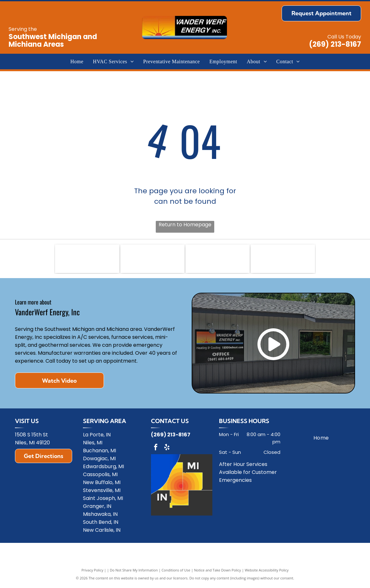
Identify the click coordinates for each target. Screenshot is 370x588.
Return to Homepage (185, 225)
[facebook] (156, 451)
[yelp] (167, 451)
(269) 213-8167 (335, 44)
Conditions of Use (176, 573)
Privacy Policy (92, 573)
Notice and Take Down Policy (218, 573)
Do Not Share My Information (134, 573)
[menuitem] (77, 61)
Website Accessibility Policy (267, 573)
